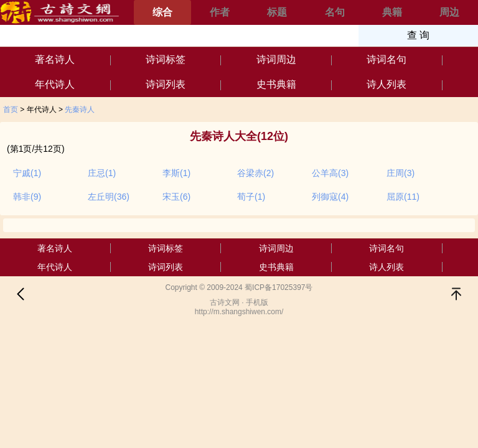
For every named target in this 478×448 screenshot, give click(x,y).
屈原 (403, 197)
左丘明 (109, 197)
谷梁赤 (255, 173)
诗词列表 (166, 84)
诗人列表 (387, 84)
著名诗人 (55, 59)
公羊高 (330, 173)
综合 (162, 12)
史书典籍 (276, 84)
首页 (11, 110)
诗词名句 (387, 59)
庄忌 (102, 173)
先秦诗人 (80, 110)
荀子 (251, 197)
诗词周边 (276, 59)
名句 (335, 12)
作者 (220, 12)
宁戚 (27, 173)
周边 (449, 12)
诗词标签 (166, 59)
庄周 (401, 173)
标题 (277, 12)
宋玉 (176, 197)
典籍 (392, 12)
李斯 (176, 173)
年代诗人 (55, 84)
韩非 (27, 197)
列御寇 (330, 197)
